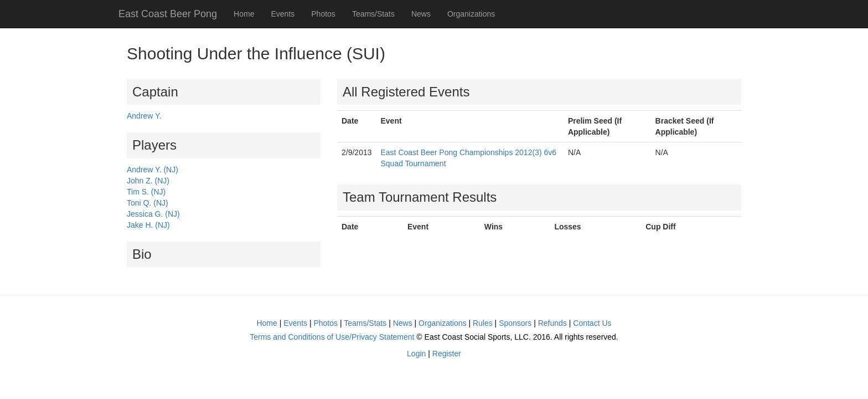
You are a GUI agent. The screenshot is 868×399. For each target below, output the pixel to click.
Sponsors (515, 323)
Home (244, 14)
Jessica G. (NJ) (153, 214)
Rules (483, 323)
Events (283, 14)
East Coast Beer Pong (168, 14)
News (421, 14)
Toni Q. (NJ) (148, 203)
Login (416, 354)
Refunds (552, 323)
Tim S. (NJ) (146, 192)
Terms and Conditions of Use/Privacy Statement (332, 337)
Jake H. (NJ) (148, 225)
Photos (323, 14)
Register (447, 354)
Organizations (471, 14)
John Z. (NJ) (148, 181)
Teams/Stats (373, 14)
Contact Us (592, 323)
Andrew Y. (144, 116)
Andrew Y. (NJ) (153, 170)
